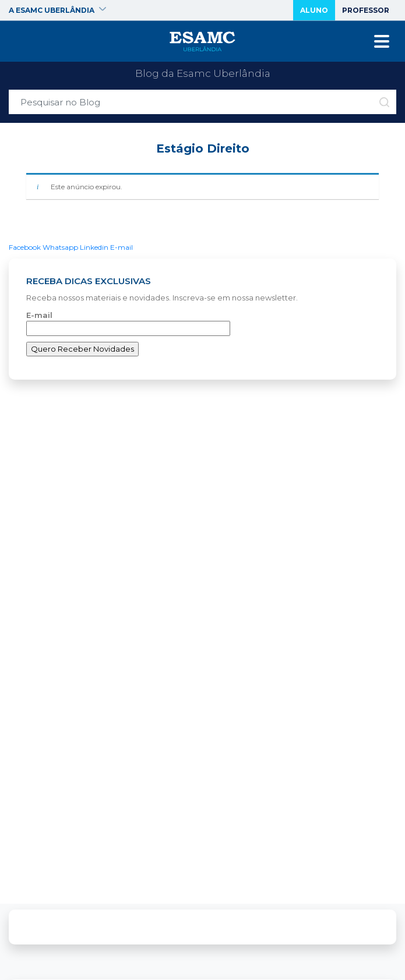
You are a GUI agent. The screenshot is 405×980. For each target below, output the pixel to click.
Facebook (25, 247)
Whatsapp (60, 247)
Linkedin (94, 247)
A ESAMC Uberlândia (57, 10)
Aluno (314, 10)
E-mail (122, 247)
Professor (366, 10)
